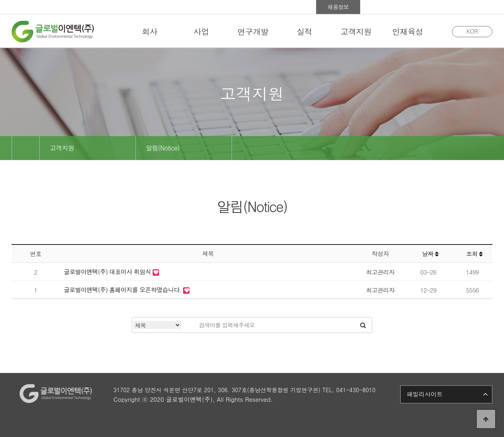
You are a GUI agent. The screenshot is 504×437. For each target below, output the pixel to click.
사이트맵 (470, 7)
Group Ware (426, 7)
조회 (474, 254)
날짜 (430, 254)
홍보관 (382, 7)
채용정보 (338, 7)
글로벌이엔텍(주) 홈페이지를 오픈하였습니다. (123, 290)
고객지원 (62, 148)
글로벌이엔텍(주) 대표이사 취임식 (108, 272)
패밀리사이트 (425, 394)
